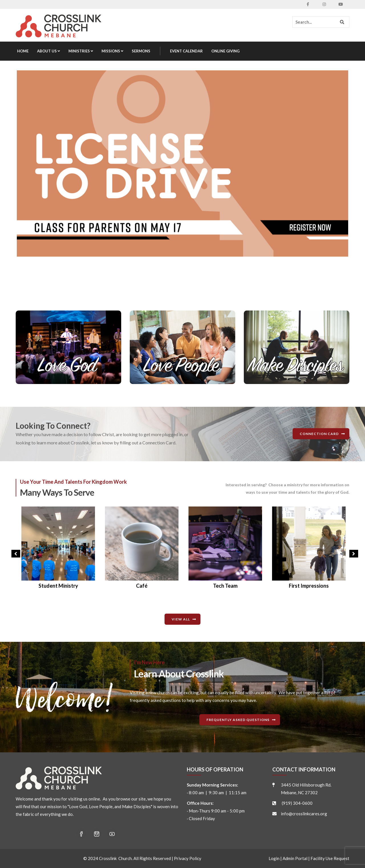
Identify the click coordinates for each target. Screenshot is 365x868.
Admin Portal (295, 858)
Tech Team (309, 586)
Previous (14, 555)
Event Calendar (186, 51)
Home (23, 51)
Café (225, 586)
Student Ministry (142, 586)
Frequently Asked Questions (238, 720)
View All (181, 619)
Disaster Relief (58, 586)
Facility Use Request (330, 858)
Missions (112, 51)
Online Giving (225, 51)
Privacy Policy (188, 858)
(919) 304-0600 (297, 803)
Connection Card (319, 434)
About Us (48, 51)
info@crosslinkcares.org (304, 814)
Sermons (141, 51)
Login (274, 858)
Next (352, 555)
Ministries (81, 51)
